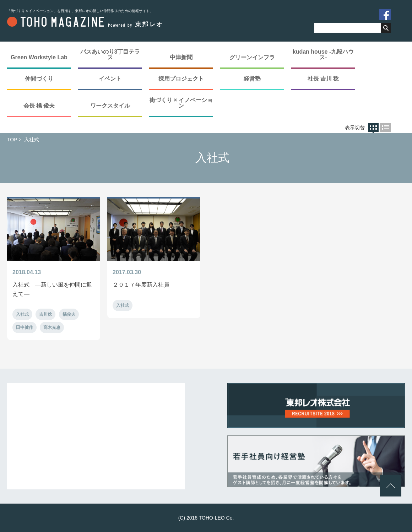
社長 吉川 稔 (323, 79)
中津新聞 (181, 57)
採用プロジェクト (181, 79)
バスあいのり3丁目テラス (110, 55)
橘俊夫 (69, 314)
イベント (110, 79)
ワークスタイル (110, 106)
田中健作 (25, 327)
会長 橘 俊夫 (39, 106)
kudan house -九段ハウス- (323, 55)
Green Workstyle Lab (39, 57)
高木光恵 (52, 327)
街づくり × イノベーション (181, 103)
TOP (12, 140)
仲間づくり (39, 79)
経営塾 (252, 79)
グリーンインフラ (252, 57)
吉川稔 (45, 314)
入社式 (22, 314)
